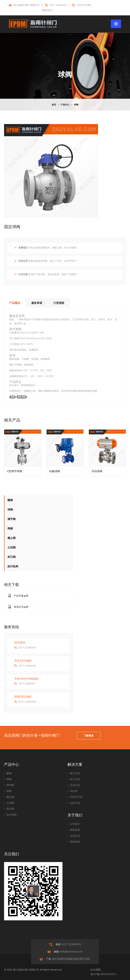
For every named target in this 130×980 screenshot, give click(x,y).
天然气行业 (75, 797)
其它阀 (12, 557)
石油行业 (74, 785)
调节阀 (12, 519)
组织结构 (74, 842)
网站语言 (47, 10)
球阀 (76, 105)
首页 (54, 105)
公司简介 (74, 824)
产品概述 (15, 303)
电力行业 (74, 773)
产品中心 (65, 105)
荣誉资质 (74, 830)
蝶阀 (10, 500)
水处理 (73, 791)
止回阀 (12, 547)
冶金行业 (74, 803)
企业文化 (74, 836)
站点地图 (95, 970)
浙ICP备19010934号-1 (104, 974)
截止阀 (12, 538)
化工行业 (74, 779)
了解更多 (89, 736)
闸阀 (10, 529)
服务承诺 (37, 303)
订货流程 (59, 303)
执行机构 (13, 566)
